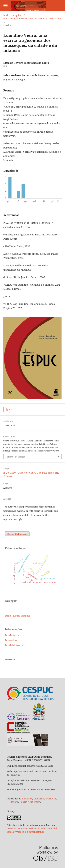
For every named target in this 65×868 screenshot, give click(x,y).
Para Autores (12, 640)
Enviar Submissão (17, 534)
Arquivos (18, 15)
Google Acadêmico (30, 802)
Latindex (27, 799)
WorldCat (51, 799)
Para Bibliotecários (15, 645)
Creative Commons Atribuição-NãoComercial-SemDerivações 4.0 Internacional (32, 830)
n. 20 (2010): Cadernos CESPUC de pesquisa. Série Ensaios (32, 19)
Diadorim (39, 799)
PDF (10, 410)
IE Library (12, 802)
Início (6, 15)
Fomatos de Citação (16, 457)
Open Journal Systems (17, 616)
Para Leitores (12, 635)
